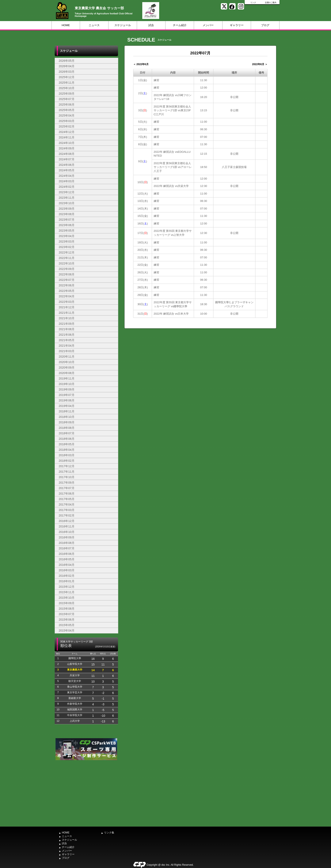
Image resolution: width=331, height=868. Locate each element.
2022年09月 (67, 269)
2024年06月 (67, 165)
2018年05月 (67, 444)
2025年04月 (67, 115)
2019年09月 (67, 389)
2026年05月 (67, 61)
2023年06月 (67, 225)
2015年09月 (67, 603)
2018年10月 (67, 417)
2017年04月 (67, 504)
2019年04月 (67, 406)
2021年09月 (67, 324)
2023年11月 (67, 198)
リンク (253, 3)
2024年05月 (67, 170)
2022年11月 (67, 258)
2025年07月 (67, 99)
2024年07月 (67, 159)
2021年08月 (67, 329)
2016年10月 (67, 532)
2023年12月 (67, 192)
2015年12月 (67, 587)
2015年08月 (67, 609)
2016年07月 (67, 548)
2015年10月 (67, 598)
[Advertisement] (86, 793)
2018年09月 (67, 422)
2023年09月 (67, 209)
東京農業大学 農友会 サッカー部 (99, 8)
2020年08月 (67, 373)
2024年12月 (67, 132)
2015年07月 (67, 614)
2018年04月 (67, 450)
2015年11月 (67, 592)
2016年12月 (67, 521)
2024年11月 (67, 137)
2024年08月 (67, 154)
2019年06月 (67, 400)
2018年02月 (67, 461)
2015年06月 (67, 620)
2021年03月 (67, 351)
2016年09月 (67, 537)
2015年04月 (67, 631)
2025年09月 (67, 94)
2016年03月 (67, 570)
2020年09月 (67, 368)
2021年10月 (67, 318)
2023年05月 (67, 231)
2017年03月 (67, 510)
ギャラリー (237, 25)
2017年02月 (67, 515)
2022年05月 (67, 291)
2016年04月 (67, 565)
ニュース (94, 25)
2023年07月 (67, 220)
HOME (66, 25)
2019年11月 (67, 378)
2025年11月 (67, 83)
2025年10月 (67, 88)
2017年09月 (67, 483)
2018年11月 (67, 411)
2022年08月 (67, 274)
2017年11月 (67, 472)
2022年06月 (67, 285)
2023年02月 (67, 247)
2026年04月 (67, 66)
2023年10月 (67, 203)
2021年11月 (67, 313)
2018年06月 (67, 439)
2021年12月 (67, 307)
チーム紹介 (180, 25)
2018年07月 (67, 433)
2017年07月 (67, 488)
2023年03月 (67, 241)
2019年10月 (67, 384)
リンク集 (109, 833)
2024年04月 (67, 176)
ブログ (265, 25)
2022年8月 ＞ (260, 64)
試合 (151, 25)
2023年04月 (67, 236)
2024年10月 (67, 143)
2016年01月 (67, 581)
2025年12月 (67, 77)
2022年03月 (67, 302)
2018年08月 (67, 428)
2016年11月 (67, 526)
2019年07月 (67, 395)
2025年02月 (67, 126)
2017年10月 (67, 477)
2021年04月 (67, 346)
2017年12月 (67, 466)
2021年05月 (67, 340)
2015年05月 (67, 625)
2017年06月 (67, 494)
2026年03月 (67, 72)
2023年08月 (67, 214)
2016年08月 (67, 543)
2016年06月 (67, 554)
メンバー (208, 25)
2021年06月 (67, 335)
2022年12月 (67, 252)
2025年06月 (67, 105)
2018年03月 (67, 455)
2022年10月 (67, 263)
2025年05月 (67, 110)
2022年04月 (67, 296)
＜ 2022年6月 (141, 64)
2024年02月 (67, 187)
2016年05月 (67, 559)
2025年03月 (67, 121)
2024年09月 (67, 148)
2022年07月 (67, 280)
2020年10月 (67, 362)
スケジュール (123, 25)
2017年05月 (67, 499)
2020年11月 (67, 357)
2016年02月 (67, 576)
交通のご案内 (271, 3)
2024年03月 (67, 181)
